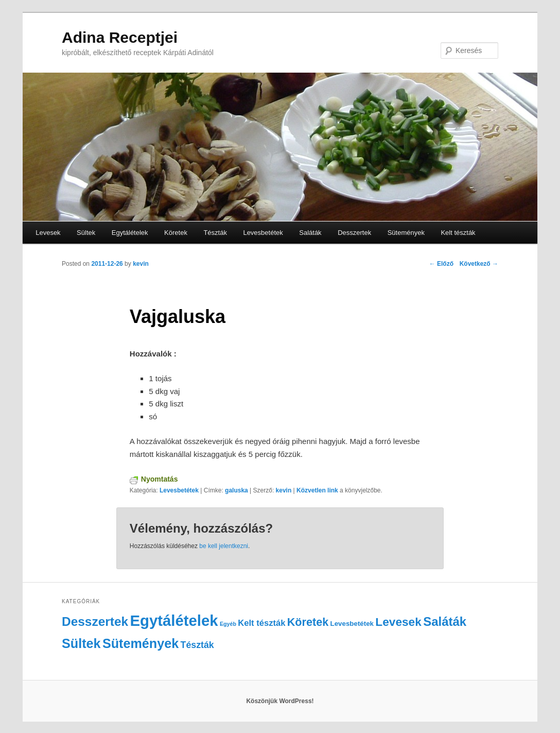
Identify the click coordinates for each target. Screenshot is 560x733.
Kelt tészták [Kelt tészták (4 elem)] (261, 623)
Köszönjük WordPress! (280, 701)
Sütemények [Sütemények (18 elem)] (141, 643)
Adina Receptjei (120, 37)
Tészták (215, 233)
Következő (479, 264)
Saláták (310, 233)
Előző (441, 264)
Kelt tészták (458, 233)
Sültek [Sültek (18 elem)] (81, 643)
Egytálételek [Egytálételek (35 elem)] (174, 620)
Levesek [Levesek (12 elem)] (398, 622)
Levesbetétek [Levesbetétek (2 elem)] (352, 624)
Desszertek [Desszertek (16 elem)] (95, 621)
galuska (237, 490)
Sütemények (406, 233)
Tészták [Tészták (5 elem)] (197, 645)
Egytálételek (130, 233)
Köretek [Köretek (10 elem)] (308, 622)
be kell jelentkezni (224, 546)
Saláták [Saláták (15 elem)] (445, 621)
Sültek (86, 233)
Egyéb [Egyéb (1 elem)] (228, 624)
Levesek (48, 233)
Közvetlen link (318, 490)
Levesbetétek (263, 233)
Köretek (176, 233)
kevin (141, 264)
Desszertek (354, 233)
